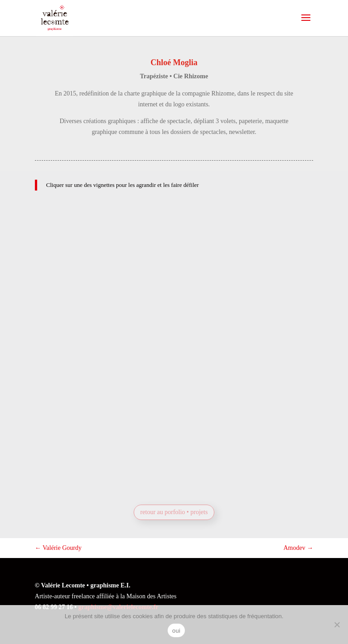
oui (176, 631)
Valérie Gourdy (58, 548)
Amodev (298, 548)
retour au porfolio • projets (174, 512)
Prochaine (187, 468)
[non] (337, 625)
